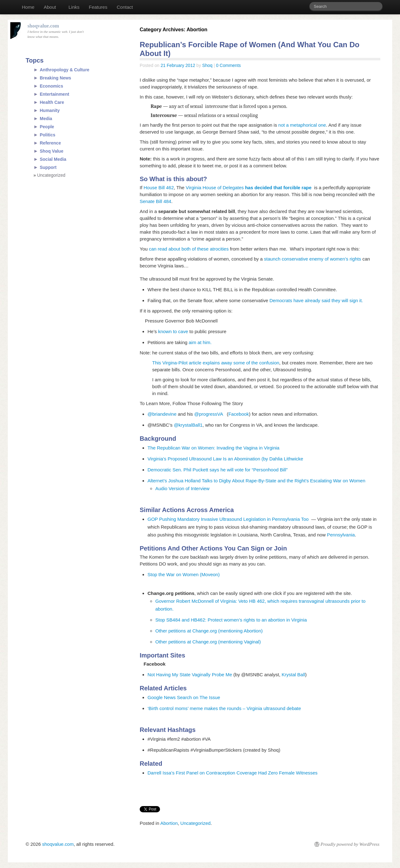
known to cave (173, 331)
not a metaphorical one (302, 125)
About (50, 7)
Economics (51, 86)
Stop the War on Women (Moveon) (184, 574)
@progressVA (211, 414)
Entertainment (54, 94)
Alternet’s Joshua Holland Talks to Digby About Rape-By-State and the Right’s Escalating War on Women (256, 481)
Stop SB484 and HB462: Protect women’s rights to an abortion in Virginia (231, 620)
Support (48, 167)
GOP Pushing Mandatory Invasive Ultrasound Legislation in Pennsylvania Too (228, 519)
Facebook (239, 414)
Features (98, 7)
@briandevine (162, 414)
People (47, 127)
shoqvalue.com (58, 844)
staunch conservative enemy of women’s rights (313, 259)
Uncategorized (195, 823)
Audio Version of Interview (182, 488)
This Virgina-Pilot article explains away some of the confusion (216, 363)
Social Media (53, 159)
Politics (47, 135)
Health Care (52, 102)
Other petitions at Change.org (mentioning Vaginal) (208, 642)
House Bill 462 (159, 188)
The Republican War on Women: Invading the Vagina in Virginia (213, 448)
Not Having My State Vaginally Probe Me (190, 675)
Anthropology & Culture (65, 70)
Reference (50, 143)
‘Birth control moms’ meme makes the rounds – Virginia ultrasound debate (224, 708)
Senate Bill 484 (155, 201)
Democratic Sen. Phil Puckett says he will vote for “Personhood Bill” (218, 470)
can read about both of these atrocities (189, 249)
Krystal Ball (293, 675)
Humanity (50, 110)
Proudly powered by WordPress (350, 844)
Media (46, 119)
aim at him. (200, 342)
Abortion (169, 823)
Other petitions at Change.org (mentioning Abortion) (209, 631)
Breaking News (55, 78)
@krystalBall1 (188, 425)
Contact (125, 7)
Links (74, 7)
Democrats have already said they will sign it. (317, 300)
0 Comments (228, 65)
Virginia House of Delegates (248, 188)
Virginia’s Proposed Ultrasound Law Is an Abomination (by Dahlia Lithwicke (225, 459)
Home (28, 7)
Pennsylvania (341, 535)
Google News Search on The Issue (184, 697)
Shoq (207, 65)
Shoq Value (51, 151)
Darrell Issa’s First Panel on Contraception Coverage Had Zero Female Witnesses (232, 773)
